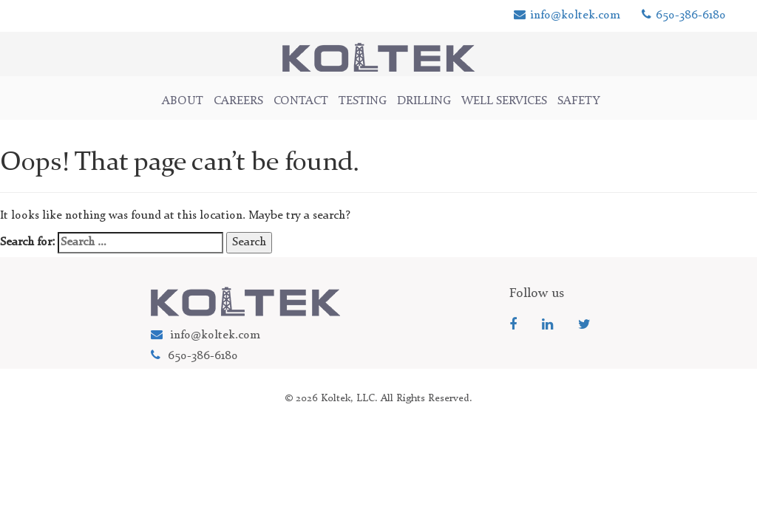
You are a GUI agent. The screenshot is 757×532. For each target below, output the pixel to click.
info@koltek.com (567, 16)
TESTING (363, 101)
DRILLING (424, 101)
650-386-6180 (684, 16)
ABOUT (183, 101)
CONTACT (301, 101)
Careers (238, 101)
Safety (579, 101)
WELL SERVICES (504, 101)
